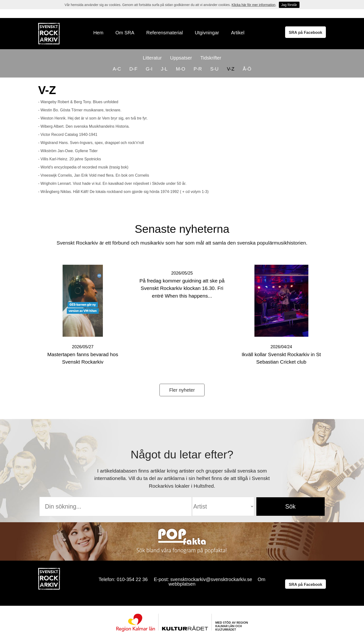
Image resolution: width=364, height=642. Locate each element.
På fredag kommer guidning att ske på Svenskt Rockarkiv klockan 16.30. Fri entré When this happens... (182, 288)
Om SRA (125, 33)
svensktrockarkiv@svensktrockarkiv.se (211, 579)
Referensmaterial (164, 33)
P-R (198, 69)
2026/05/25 (182, 273)
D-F (133, 69)
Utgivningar (207, 33)
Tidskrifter (211, 58)
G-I (149, 69)
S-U (214, 69)
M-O (180, 69)
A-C (117, 69)
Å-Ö (247, 69)
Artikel (238, 33)
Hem (98, 33)
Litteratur (152, 58)
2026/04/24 (281, 347)
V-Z (231, 69)
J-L (164, 69)
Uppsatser (181, 58)
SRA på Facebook (305, 32)
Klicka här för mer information (254, 5)
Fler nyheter (182, 390)
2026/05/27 (83, 347)
